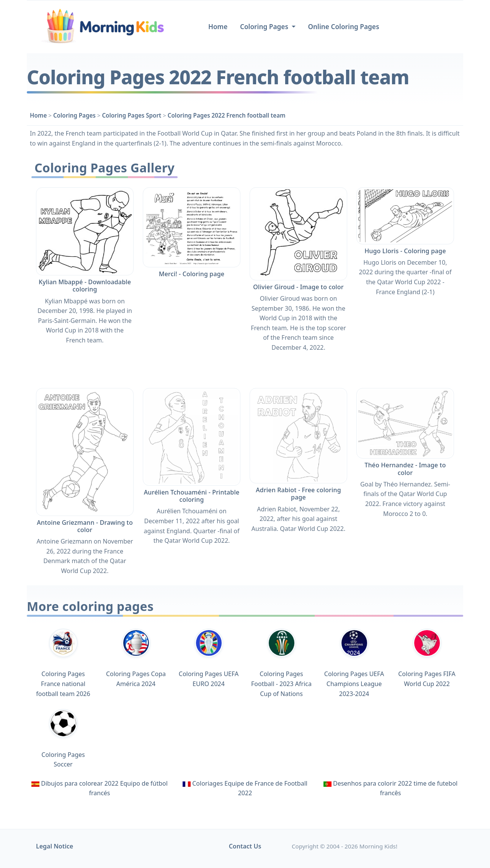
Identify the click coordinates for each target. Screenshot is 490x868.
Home (218, 27)
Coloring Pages (74, 115)
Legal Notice (55, 846)
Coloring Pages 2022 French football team (227, 115)
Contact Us (245, 846)
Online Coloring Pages (343, 27)
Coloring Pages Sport (131, 115)
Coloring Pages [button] (265, 27)
